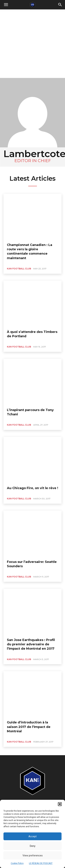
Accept (32, 836)
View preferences (33, 856)
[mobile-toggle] (6, 5)
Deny (33, 846)
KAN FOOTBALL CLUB (19, 269)
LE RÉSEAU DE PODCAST (41, 863)
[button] (60, 804)
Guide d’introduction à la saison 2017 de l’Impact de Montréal (29, 727)
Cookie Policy (17, 863)
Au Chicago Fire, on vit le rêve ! (32, 488)
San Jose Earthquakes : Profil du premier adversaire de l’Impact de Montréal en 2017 (31, 644)
